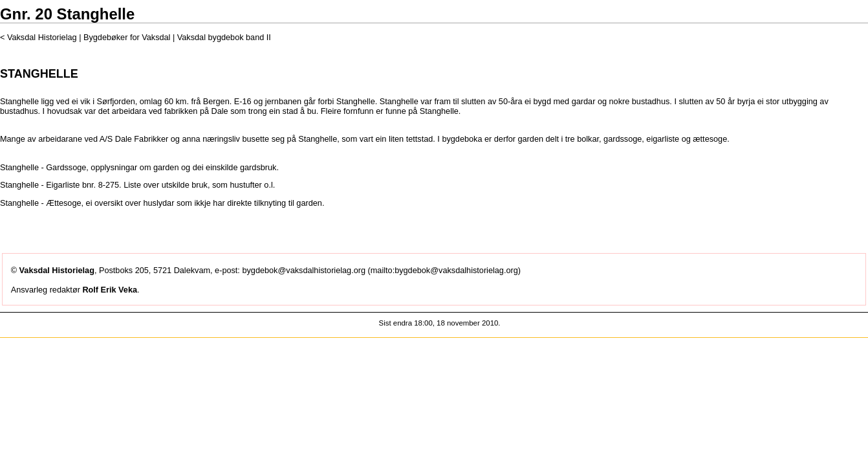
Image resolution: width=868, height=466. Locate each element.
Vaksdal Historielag (42, 38)
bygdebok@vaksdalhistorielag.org (304, 271)
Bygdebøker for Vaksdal (128, 38)
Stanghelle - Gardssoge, (44, 168)
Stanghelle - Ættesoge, (42, 203)
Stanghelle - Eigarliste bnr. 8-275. (61, 185)
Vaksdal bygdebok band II (224, 38)
